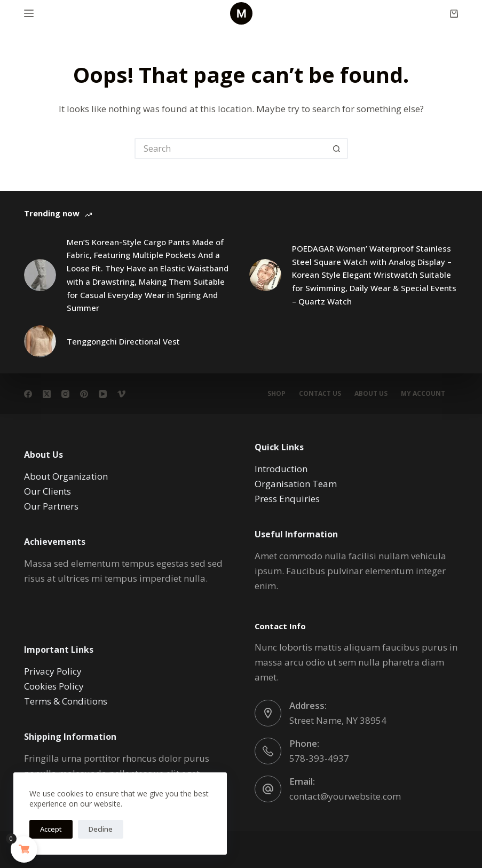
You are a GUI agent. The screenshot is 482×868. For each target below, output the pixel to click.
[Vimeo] (121, 394)
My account (423, 394)
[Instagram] (65, 394)
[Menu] (29, 13)
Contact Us (320, 394)
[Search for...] (231, 148)
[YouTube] (103, 394)
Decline (101, 829)
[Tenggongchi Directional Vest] (40, 341)
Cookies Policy (54, 686)
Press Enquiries (287, 499)
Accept (51, 829)
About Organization (66, 476)
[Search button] (337, 148)
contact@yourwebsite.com (345, 796)
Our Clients (48, 491)
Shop (276, 394)
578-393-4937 (319, 758)
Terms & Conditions (66, 701)
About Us (371, 394)
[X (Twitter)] (47, 394)
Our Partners (51, 506)
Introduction (281, 469)
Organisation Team (296, 484)
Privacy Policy (53, 671)
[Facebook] (28, 394)
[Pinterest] (84, 394)
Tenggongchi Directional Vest (123, 341)
